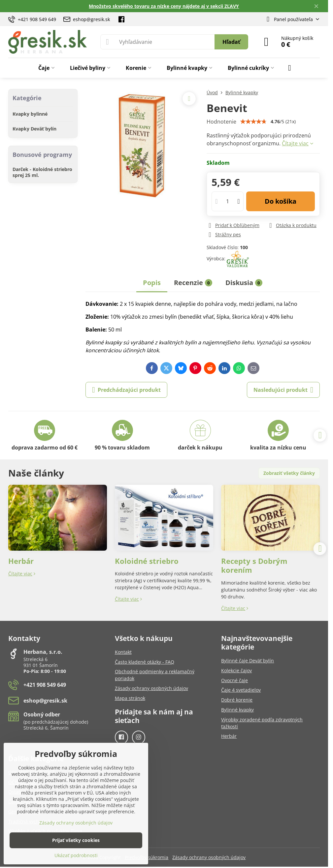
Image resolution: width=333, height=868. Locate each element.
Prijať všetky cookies (76, 840)
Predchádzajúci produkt (126, 390)
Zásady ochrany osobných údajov (209, 857)
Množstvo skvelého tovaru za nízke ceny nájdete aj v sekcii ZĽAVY (164, 6)
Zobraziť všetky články (289, 473)
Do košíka (281, 201)
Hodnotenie (221, 122)
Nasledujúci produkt (283, 390)
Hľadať (231, 42)
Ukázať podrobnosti (76, 855)
